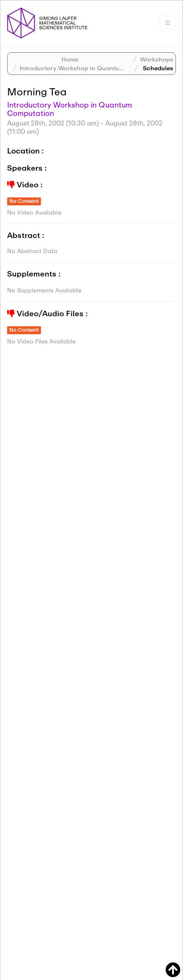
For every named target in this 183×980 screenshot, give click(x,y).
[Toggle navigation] (168, 23)
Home (70, 59)
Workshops (157, 59)
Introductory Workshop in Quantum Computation (92, 68)
